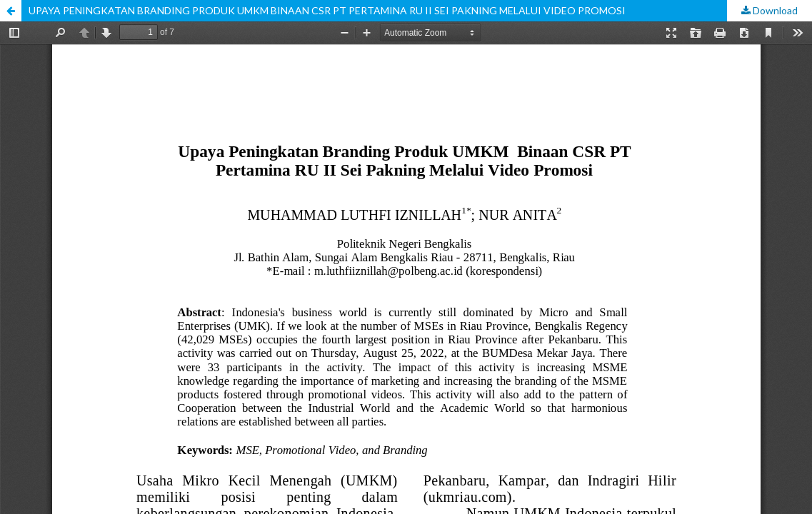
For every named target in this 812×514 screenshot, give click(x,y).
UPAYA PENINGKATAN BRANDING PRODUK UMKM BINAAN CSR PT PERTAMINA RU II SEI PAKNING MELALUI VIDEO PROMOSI (327, 10)
